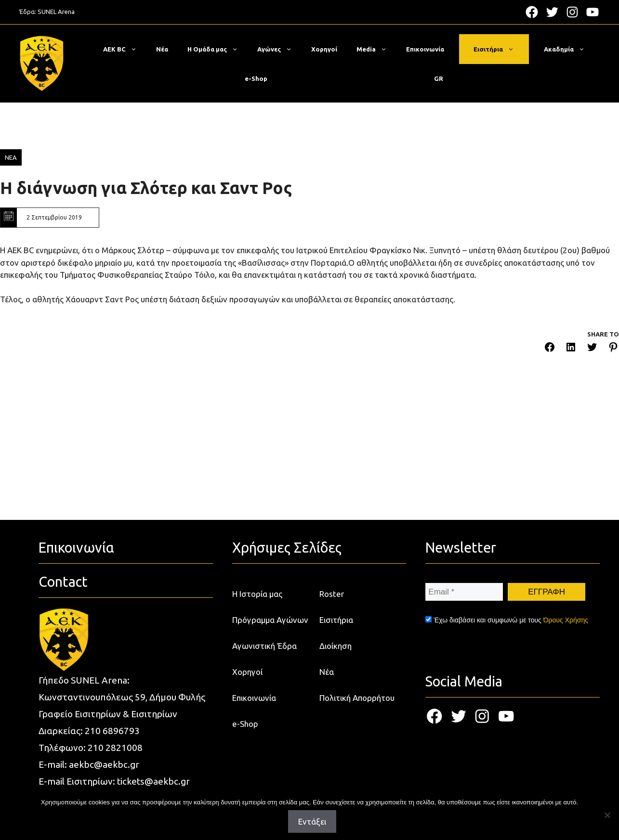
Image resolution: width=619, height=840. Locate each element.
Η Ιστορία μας (257, 594)
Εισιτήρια (499, 49)
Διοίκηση (336, 646)
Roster (332, 594)
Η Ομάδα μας (217, 49)
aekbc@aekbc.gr (104, 764)
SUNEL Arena (56, 12)
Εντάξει (312, 821)
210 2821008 (115, 748)
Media (376, 49)
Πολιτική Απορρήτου (357, 698)
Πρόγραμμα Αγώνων (270, 620)
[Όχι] (607, 815)
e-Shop (256, 78)
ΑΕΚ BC (125, 49)
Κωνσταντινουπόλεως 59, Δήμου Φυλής (122, 697)
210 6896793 (112, 731)
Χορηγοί (324, 49)
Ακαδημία (569, 49)
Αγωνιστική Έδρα (264, 646)
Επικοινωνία (425, 49)
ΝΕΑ (11, 157)
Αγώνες (279, 49)
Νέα (162, 49)
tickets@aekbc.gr (153, 781)
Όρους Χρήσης (566, 620)
